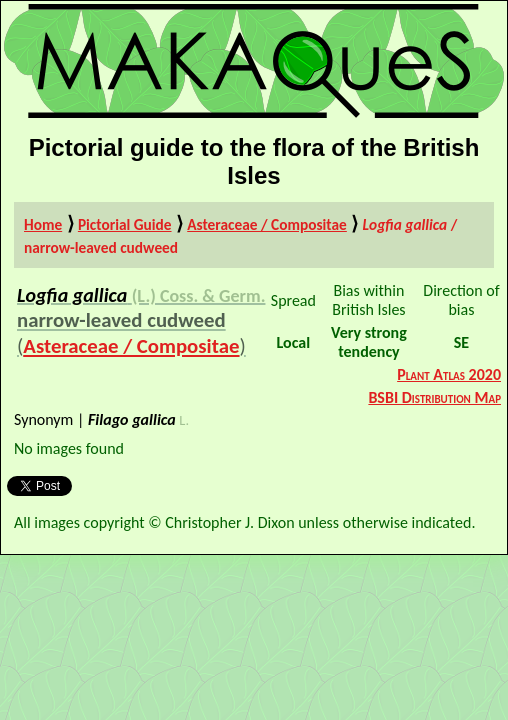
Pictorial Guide (125, 224)
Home (43, 224)
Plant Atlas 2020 (449, 374)
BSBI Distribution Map (434, 397)
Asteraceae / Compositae (267, 224)
